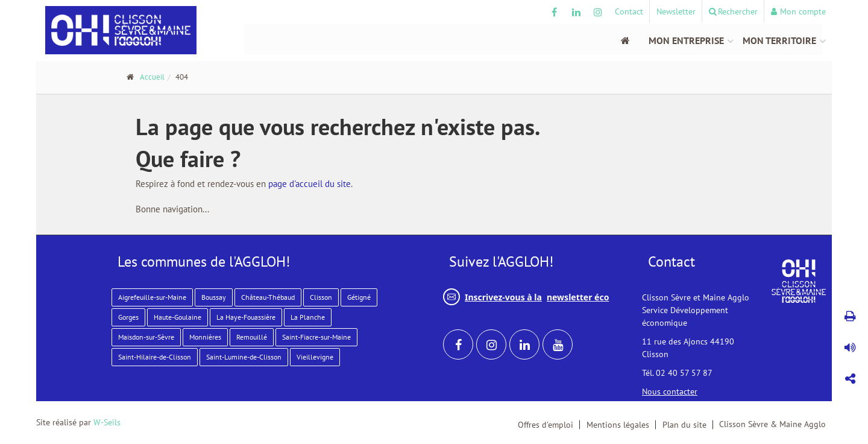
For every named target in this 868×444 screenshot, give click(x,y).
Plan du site (684, 425)
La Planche (308, 317)
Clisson (321, 297)
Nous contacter (670, 392)
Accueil (152, 77)
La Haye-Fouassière (246, 317)
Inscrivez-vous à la (526, 297)
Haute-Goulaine (178, 317)
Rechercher (733, 11)
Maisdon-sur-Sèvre (146, 337)
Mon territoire (779, 40)
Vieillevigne (315, 357)
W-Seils (107, 422)
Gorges (128, 317)
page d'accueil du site (310, 184)
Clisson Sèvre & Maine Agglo (772, 424)
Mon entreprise (686, 40)
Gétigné (359, 297)
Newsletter (676, 11)
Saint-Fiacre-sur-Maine (316, 337)
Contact (629, 11)
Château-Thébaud (268, 297)
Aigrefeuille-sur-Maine (152, 297)
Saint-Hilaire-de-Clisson (155, 357)
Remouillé (252, 337)
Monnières (205, 337)
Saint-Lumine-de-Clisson (244, 357)
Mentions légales (618, 425)
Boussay (214, 297)
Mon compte (798, 11)
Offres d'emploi (546, 425)
